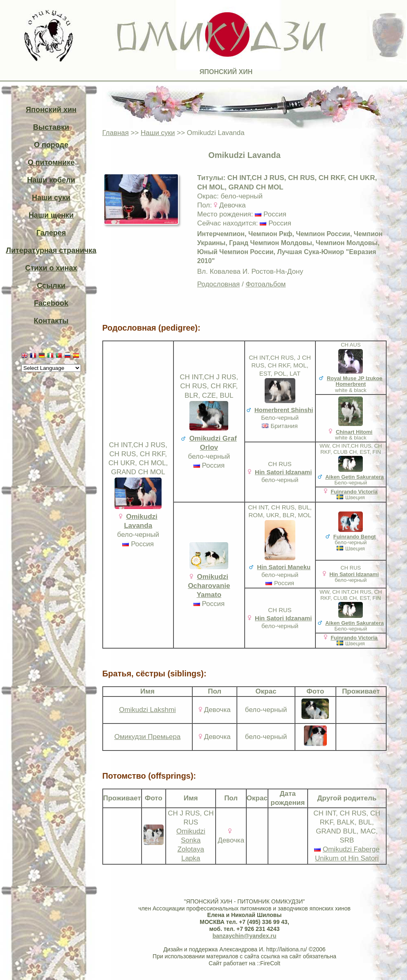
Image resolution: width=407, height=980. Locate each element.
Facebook (51, 303)
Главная (116, 133)
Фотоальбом (265, 284)
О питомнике (51, 162)
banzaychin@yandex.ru (244, 936)
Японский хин (51, 110)
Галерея (51, 233)
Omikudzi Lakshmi (147, 710)
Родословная (218, 284)
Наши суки (51, 198)
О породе (51, 145)
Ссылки (51, 286)
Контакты (51, 321)
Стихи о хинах (51, 268)
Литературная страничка (51, 250)
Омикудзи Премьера (147, 737)
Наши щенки (51, 215)
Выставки (51, 127)
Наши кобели (51, 180)
